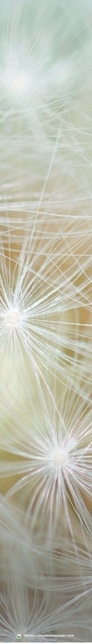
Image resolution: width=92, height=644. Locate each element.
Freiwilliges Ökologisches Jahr (49, 636)
